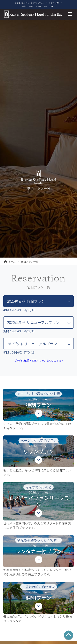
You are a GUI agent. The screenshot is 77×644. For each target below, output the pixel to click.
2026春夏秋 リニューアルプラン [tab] (33, 322)
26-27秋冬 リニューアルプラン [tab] (32, 344)
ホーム (10, 261)
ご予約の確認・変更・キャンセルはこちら (39, 360)
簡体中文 (39, 6)
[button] (38, 409)
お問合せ (52, 6)
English (24, 6)
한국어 (45, 6)
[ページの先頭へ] (69, 636)
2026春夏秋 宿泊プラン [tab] (26, 301)
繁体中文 (31, 6)
